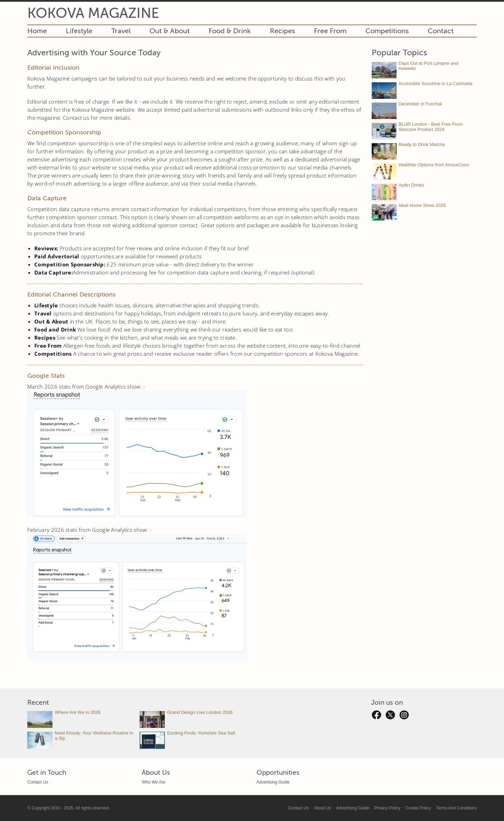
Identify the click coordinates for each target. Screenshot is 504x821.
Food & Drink (230, 31)
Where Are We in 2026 (78, 712)
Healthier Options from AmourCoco (434, 165)
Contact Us (38, 782)
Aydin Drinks (411, 185)
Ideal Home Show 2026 (422, 205)
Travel (121, 31)
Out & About (170, 31)
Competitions (387, 31)
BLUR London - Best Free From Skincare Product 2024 (431, 127)
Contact (441, 31)
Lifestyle (79, 31)
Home (37, 31)
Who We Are (153, 782)
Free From (330, 31)
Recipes (282, 31)
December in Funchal (420, 104)
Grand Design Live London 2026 (200, 712)
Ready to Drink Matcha (422, 144)
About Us (322, 808)
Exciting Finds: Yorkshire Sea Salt (201, 733)
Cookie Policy (418, 808)
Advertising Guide (273, 782)
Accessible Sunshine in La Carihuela (436, 84)
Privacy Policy (387, 808)
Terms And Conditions (456, 808)
